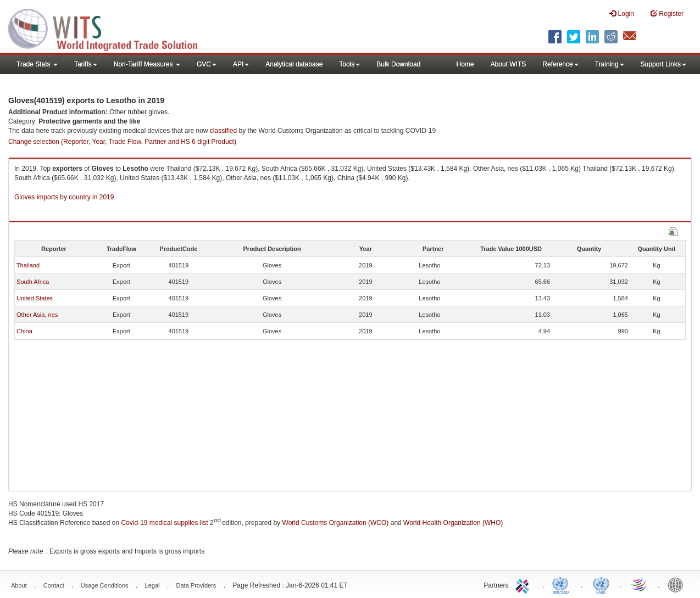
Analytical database (294, 64)
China (24, 331)
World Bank (678, 584)
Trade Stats (37, 64)
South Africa (33, 282)
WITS (110, 27)
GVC (207, 64)
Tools (349, 64)
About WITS (509, 64)
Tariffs (86, 64)
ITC (524, 584)
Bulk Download (398, 64)
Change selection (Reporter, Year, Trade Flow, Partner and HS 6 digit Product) (122, 142)
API (241, 64)
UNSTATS (601, 584)
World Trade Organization (640, 584)
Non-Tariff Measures (147, 64)
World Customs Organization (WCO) (336, 523)
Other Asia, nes (37, 315)
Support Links (663, 64)
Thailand (28, 265)
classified (223, 131)
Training (610, 64)
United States (35, 298)
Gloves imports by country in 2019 (64, 197)
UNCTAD (563, 584)
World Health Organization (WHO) (453, 523)
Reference (560, 64)
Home (465, 64)
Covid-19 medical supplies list (164, 523)
